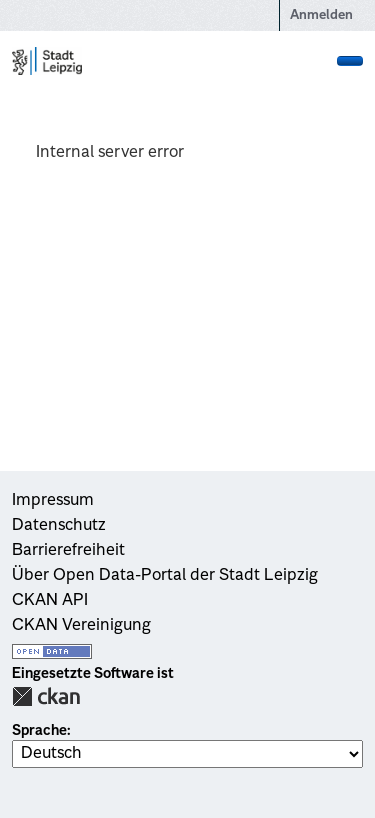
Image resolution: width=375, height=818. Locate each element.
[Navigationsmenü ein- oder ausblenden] (350, 61)
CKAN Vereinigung (81, 626)
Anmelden (321, 15)
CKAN (46, 696)
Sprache (39, 731)
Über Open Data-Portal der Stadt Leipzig (165, 576)
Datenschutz (59, 526)
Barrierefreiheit (68, 551)
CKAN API (50, 601)
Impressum (53, 501)
